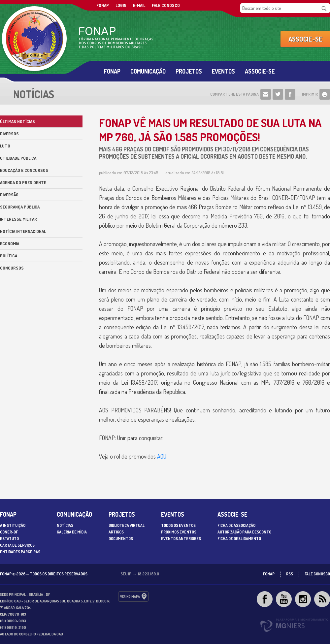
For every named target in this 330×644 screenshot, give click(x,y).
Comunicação (148, 71)
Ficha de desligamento (239, 539)
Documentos (121, 539)
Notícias (65, 525)
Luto (5, 146)
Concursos (12, 268)
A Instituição (13, 525)
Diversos (9, 134)
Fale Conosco (166, 5)
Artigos (116, 532)
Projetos (189, 71)
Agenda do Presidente (23, 182)
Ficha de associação (236, 525)
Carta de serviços (17, 545)
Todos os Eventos (178, 525)
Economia (10, 243)
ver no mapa (130, 596)
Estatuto (9, 539)
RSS (290, 574)
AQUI (162, 456)
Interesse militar (18, 219)
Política (9, 256)
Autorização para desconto (244, 532)
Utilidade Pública (18, 158)
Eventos (223, 71)
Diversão (9, 195)
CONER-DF (9, 532)
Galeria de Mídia (72, 532)
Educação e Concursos (24, 170)
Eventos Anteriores (181, 539)
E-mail (139, 5)
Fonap (112, 71)
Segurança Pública (20, 207)
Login (121, 5)
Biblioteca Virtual (127, 525)
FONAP (103, 5)
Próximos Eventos (179, 532)
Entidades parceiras (20, 552)
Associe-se (305, 39)
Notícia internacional (23, 231)
